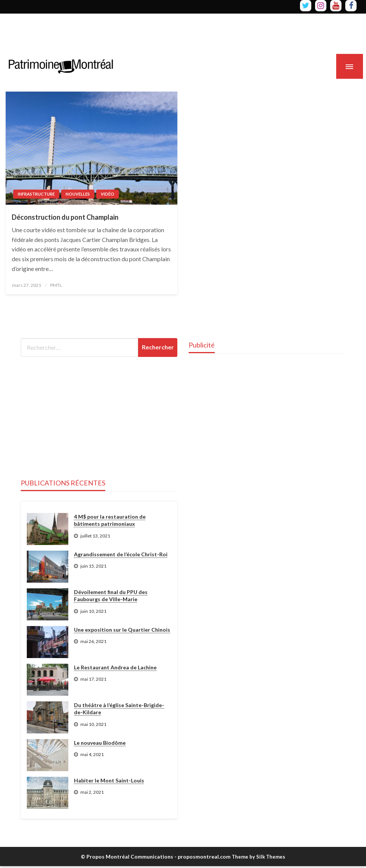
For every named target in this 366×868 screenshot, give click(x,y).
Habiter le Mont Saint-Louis (109, 780)
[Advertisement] (137, 31)
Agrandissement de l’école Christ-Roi (121, 554)
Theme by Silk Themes (258, 857)
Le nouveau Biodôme (100, 743)
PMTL (56, 285)
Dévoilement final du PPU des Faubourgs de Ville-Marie (111, 596)
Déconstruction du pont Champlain (65, 217)
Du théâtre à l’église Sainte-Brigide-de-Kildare (119, 709)
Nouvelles (78, 194)
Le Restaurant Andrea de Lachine (115, 667)
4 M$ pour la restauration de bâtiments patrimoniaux (110, 520)
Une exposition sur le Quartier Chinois (122, 630)
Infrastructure (36, 194)
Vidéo (108, 194)
